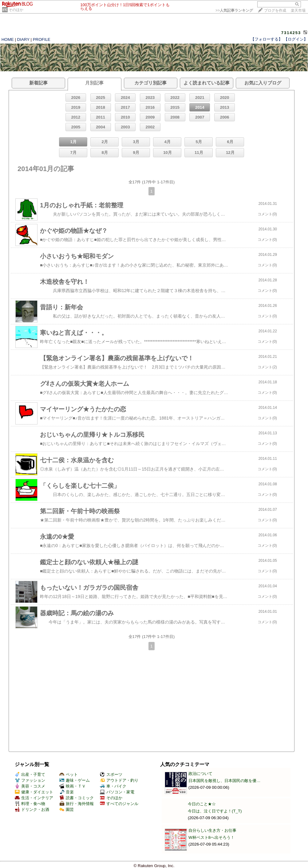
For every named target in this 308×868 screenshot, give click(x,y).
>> (234, 10)
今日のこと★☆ (202, 804)
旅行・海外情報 (77, 804)
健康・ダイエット (34, 792)
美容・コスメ (30, 786)
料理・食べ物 (30, 804)
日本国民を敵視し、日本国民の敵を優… (224, 781)
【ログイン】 (296, 39)
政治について (200, 774)
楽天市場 (298, 10)
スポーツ (111, 774)
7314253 (291, 33)
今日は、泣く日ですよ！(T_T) (215, 811)
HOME (8, 39)
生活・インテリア (34, 798)
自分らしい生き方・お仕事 (212, 830)
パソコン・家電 (117, 792)
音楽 (67, 792)
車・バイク (113, 786)
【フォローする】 (267, 39)
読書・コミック (77, 798)
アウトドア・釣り (119, 780)
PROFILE (42, 39)
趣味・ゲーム (75, 780)
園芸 (67, 809)
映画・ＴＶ (73, 786)
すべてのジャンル (119, 804)
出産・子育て (30, 774)
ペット (69, 774)
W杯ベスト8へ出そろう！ (211, 837)
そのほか (16, 10)
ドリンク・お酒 (32, 809)
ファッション (30, 780)
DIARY (23, 39)
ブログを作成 (275, 10)
